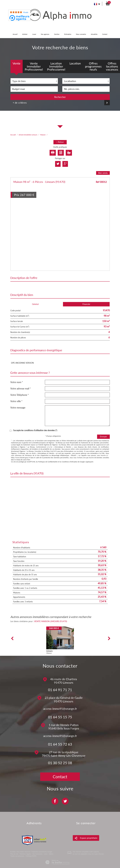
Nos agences (45, 34)
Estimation (68, 34)
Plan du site (14, 854)
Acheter (25, 34)
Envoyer (103, 437)
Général (35, 304)
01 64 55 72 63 (60, 744)
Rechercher (60, 97)
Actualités (94, 34)
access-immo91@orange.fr (60, 709)
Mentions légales (25, 854)
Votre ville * (16, 401)
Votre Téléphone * (20, 395)
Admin (51, 854)
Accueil (15, 34)
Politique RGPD (31, 856)
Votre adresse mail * (21, 389)
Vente (17, 63)
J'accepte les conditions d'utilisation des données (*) (35, 430)
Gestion (57, 34)
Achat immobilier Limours (28, 135)
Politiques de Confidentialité (48, 462)
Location (75, 63)
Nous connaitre (81, 34)
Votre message (18, 408)
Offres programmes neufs (93, 66)
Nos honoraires (37, 854)
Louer (34, 34)
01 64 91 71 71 (60, 690)
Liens (46, 854)
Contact (105, 34)
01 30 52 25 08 (60, 763)
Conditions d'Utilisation (70, 462)
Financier (86, 304)
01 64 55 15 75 (60, 717)
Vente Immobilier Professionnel (34, 66)
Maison (43, 135)
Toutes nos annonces (17, 856)
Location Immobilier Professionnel (56, 66)
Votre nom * (17, 382)
